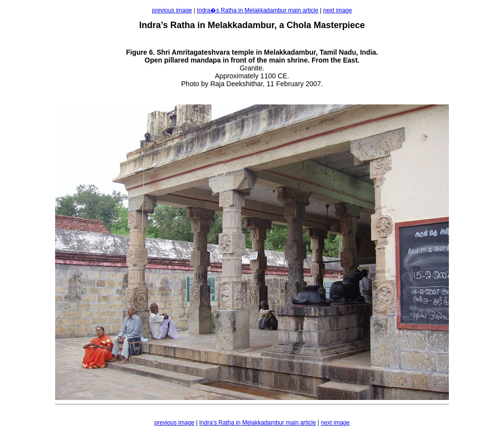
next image (338, 10)
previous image (172, 10)
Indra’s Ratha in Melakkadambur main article (258, 423)
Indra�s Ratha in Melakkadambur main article (258, 10)
